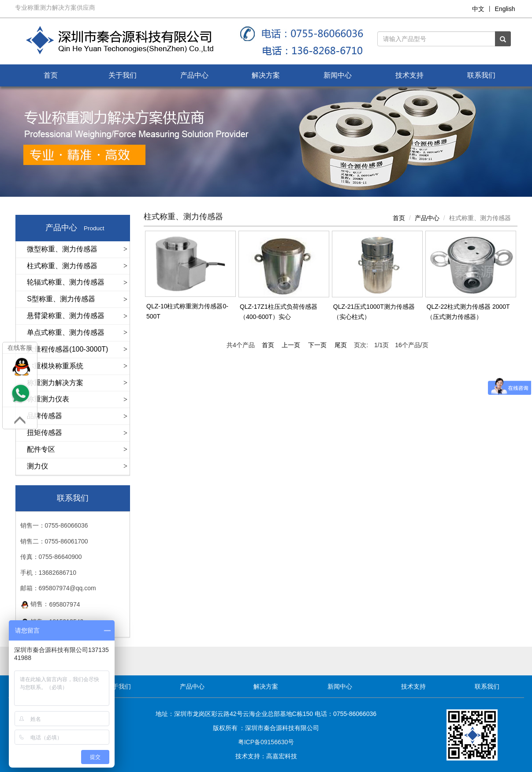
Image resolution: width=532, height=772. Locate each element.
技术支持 (409, 75)
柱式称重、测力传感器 (62, 266)
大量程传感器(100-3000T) (67, 349)
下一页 (317, 345)
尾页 (341, 345)
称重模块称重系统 (55, 366)
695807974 (64, 605)
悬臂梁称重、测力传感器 (66, 316)
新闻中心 (338, 75)
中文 (478, 9)
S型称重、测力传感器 (61, 299)
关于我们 (123, 75)
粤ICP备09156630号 (266, 742)
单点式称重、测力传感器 (66, 332)
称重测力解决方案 (55, 383)
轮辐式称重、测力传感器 (66, 282)
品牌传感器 (45, 416)
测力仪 (37, 466)
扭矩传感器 (45, 433)
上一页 (291, 345)
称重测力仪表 (48, 399)
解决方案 (266, 75)
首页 (51, 75)
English (505, 9)
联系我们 (481, 75)
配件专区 (41, 449)
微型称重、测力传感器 (62, 249)
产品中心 (194, 75)
